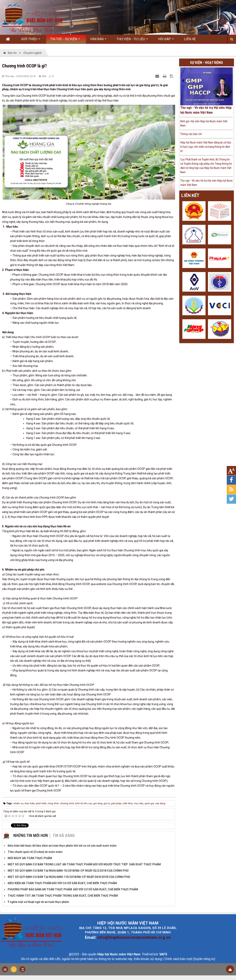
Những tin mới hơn (31, 836)
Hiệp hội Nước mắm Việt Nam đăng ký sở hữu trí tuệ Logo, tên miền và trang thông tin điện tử (206, 147)
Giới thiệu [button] (31, 40)
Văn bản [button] (98, 40)
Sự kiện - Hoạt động (206, 62)
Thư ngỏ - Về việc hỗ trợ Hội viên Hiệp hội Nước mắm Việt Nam (206, 110)
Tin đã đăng (64, 836)
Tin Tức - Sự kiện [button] (65, 40)
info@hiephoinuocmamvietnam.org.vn (134, 937)
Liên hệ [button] (190, 39)
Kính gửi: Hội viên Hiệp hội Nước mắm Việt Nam (204, 123)
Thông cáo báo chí (191, 134)
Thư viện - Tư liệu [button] (132, 40)
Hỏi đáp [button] (166, 40)
